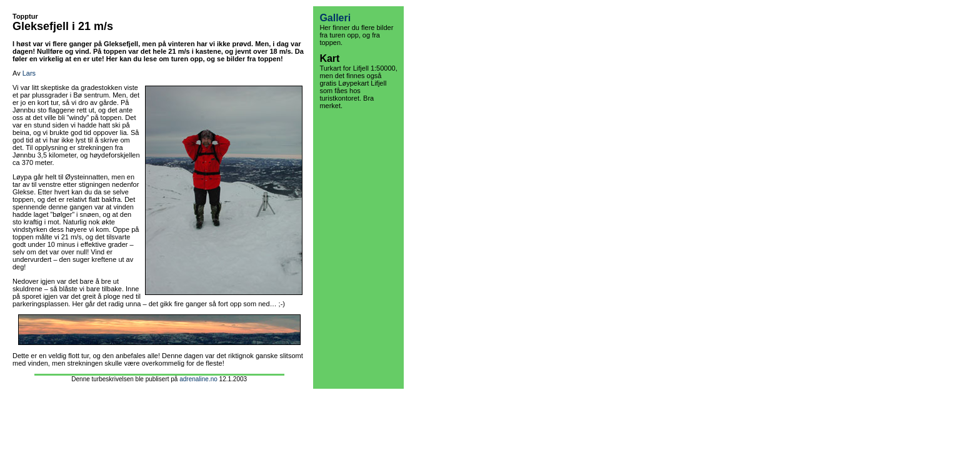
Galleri (335, 18)
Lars (29, 73)
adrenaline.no (198, 379)
